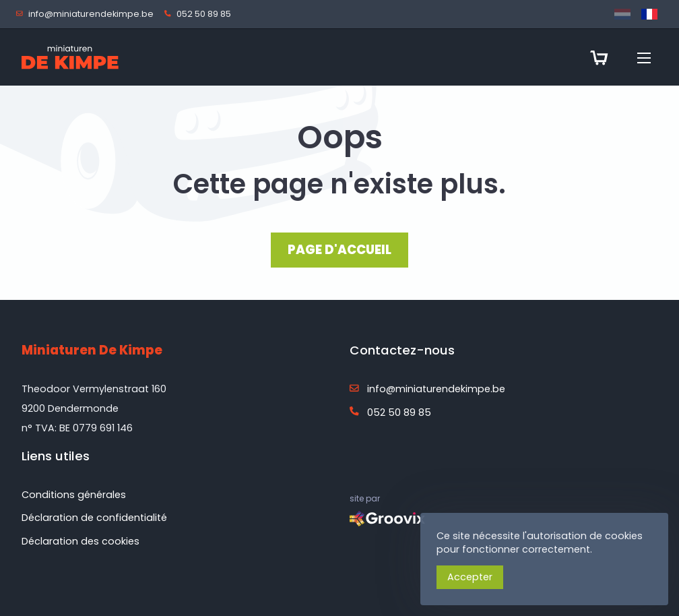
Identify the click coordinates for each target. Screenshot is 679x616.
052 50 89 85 (200, 14)
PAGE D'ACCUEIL (339, 250)
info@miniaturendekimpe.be (88, 14)
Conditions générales (74, 495)
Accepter (470, 577)
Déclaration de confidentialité (94, 518)
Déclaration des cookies (80, 541)
